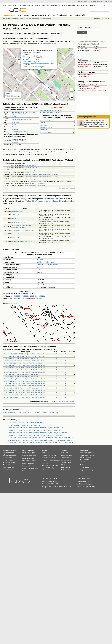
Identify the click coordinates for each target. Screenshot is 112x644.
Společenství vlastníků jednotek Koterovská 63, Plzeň (38, 63)
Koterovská (16, 122)
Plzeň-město (16, 127)
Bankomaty (31, 450)
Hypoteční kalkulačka (9, 467)
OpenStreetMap (14, 100)
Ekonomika (45, 458)
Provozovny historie (46, 132)
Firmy (85, 84)
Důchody (25, 471)
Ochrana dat (46, 478)
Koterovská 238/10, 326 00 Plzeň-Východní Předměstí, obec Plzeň (24, 397)
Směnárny (25, 455)
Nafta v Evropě (46, 470)
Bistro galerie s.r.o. (28, 56)
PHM (47, 468)
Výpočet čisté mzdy (9, 453)
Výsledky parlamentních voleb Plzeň (51, 110)
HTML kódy (91, 487)
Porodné (33, 466)
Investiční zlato (49, 466)
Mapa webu (87, 462)
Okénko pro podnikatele (87, 117)
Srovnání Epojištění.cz (85, 74)
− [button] (72, 98)
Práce (83, 6)
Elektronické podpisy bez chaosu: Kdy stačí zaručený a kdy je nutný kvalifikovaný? (96, 124)
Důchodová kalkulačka (10, 455)
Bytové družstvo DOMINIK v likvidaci (23, 230)
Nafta (56, 468)
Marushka (25, 298)
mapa (19, 34)
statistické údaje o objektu (41, 152)
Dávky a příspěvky (28, 464)
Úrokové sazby (27, 453)
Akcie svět (23, 6)
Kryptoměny (45, 460)
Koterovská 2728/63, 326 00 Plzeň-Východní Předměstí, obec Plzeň (25, 356)
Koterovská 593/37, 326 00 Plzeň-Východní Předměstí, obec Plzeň (24, 395)
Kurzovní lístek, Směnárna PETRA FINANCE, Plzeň (26, 423)
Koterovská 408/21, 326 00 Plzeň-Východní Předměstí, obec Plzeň (24, 368)
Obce (84, 91)
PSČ (53, 15)
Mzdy (54, 458)
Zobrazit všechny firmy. (39, 67)
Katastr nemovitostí (84, 65)
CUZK (53, 262)
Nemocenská (26, 466)
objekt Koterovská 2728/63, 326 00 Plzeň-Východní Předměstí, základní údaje (31, 413)
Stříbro (56, 466)
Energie (65, 6)
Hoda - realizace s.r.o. (29, 61)
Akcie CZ (16, 6)
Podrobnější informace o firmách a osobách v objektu (45, 201)
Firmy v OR (44, 125)
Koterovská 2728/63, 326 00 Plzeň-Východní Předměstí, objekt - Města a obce (35, 428)
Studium (110, 2)
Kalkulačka (71, 6)
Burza (43, 453)
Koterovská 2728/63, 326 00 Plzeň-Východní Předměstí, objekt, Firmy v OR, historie (37, 433)
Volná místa (31, 458)
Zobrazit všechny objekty (67, 402)
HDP (50, 458)
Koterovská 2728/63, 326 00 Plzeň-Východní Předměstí (36, 19)
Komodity (37, 6)
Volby (81, 462)
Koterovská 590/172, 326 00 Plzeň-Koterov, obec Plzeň (21, 374)
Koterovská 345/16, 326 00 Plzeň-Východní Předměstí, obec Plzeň (24, 372)
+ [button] (72, 94)
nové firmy (28, 34)
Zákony (78, 6)
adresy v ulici (56, 34)
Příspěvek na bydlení (9, 460)
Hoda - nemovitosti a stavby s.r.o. (35, 183)
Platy (35, 461)
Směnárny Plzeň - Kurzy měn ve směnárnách (24, 425)
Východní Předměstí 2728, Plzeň (22, 119)
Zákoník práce (65, 465)
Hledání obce (10, 15)
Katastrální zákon (84, 67)
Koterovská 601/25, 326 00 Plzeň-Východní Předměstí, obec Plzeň (24, 390)
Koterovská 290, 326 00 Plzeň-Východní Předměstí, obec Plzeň (23, 363)
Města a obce (65, 453)
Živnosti (43, 123)
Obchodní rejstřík (83, 2)
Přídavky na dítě (8, 458)
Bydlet (105, 2)
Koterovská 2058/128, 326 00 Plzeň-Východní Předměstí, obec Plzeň (25, 386)
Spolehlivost (91, 453)
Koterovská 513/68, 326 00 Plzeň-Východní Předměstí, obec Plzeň (24, 383)
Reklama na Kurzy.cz (84, 478)
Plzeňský (15, 129)
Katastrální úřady (66, 458)
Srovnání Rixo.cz (84, 77)
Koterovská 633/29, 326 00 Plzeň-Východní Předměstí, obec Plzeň (24, 365)
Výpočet (13, 450)
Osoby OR (97, 84)
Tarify (60, 6)
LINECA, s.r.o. (16, 238)
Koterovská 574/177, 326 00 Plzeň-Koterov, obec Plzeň (21, 359)
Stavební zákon (65, 467)
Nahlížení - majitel (43, 262)
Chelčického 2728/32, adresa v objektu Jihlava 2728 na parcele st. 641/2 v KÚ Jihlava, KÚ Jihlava (41, 443)
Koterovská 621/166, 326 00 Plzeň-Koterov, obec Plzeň (21, 377)
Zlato (43, 6)
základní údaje (9, 34)
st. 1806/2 (40, 260)
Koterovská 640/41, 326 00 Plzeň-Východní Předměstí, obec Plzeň (24, 370)
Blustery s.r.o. (27, 60)
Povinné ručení (7, 470)
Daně (62, 470)
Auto (81, 453)
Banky (24, 450)
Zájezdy (90, 2)
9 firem (95, 49)
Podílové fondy (52, 455)
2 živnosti (96, 51)
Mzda (31, 461)
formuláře (67, 470)
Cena (85, 453)
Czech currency (84, 467)
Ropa (43, 468)
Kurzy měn (30, 6)
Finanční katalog (85, 460)
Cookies (55, 478)
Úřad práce (26, 461)
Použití (79, 487)
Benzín (51, 468)
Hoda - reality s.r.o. (17, 234)
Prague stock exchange (87, 470)
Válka (88, 6)
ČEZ (47, 453)
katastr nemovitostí (41, 34)
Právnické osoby (45, 120)
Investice (44, 450)
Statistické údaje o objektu (20, 131)
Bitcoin (48, 6)
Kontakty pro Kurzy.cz (84, 484)
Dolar (34, 455)
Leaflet (6, 100)
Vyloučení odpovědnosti (51, 481)
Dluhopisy (44, 455)
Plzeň (14, 125)
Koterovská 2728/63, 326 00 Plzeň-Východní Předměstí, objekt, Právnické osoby (36, 435)
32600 (14, 116)
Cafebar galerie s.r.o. (29, 58)
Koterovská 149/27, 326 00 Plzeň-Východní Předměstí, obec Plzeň (24, 381)
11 (56, 354)
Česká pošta (62, 15)
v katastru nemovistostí (48, 44)
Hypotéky (54, 6)
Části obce (93, 91)
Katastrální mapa (14, 298)
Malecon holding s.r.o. (31, 179)
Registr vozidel (84, 455)
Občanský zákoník (66, 463)
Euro (31, 455)
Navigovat (15, 142)
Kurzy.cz (5, 19)
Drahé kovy (45, 463)
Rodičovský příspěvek (9, 463)
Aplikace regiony (85, 60)
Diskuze (93, 6)
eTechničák (88, 457)
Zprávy (10, 6)
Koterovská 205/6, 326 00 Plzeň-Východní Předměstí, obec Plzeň (24, 388)
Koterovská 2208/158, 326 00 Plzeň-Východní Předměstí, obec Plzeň (25, 354)
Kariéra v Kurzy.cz (83, 481)
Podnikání (64, 450)
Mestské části (101, 91)
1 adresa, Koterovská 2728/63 (47, 265)
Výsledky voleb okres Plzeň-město (51, 112)
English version (85, 465)
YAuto (95, 2)
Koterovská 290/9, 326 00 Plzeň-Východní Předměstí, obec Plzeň (24, 361)
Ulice (87, 91)
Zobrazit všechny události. (67, 188)
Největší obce (24, 15)
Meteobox (100, 2)
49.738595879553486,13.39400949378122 (29, 296)
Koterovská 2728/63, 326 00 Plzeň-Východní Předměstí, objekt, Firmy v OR (34, 430)
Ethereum (57, 460)
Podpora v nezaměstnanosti (30, 468)
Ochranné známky (66, 460)
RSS (84, 487)
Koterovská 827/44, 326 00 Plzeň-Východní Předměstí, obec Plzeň (24, 392)
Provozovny (44, 130)
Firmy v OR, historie (46, 127)
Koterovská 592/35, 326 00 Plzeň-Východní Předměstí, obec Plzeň (24, 379)
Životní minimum (8, 465)
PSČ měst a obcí (83, 62)
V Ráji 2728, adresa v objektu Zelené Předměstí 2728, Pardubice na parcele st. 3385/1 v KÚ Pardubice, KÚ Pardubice (41, 438)
